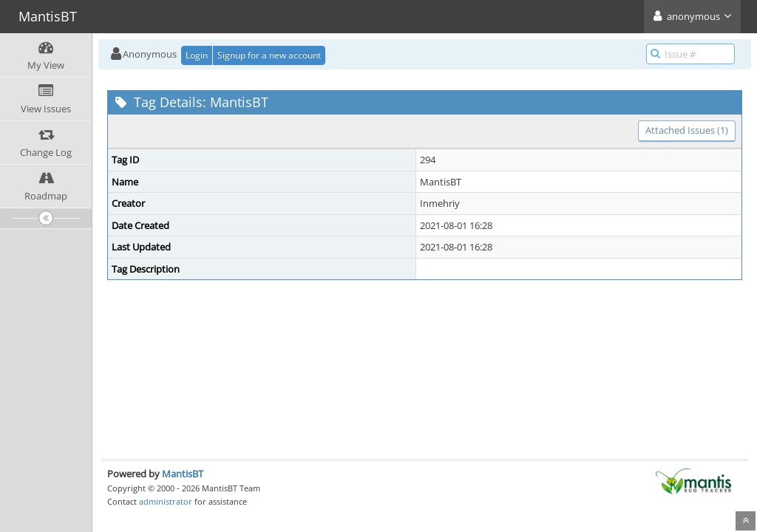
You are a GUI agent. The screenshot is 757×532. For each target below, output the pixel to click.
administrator (166, 501)
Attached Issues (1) (687, 130)
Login (197, 55)
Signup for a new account (269, 55)
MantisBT (183, 474)
